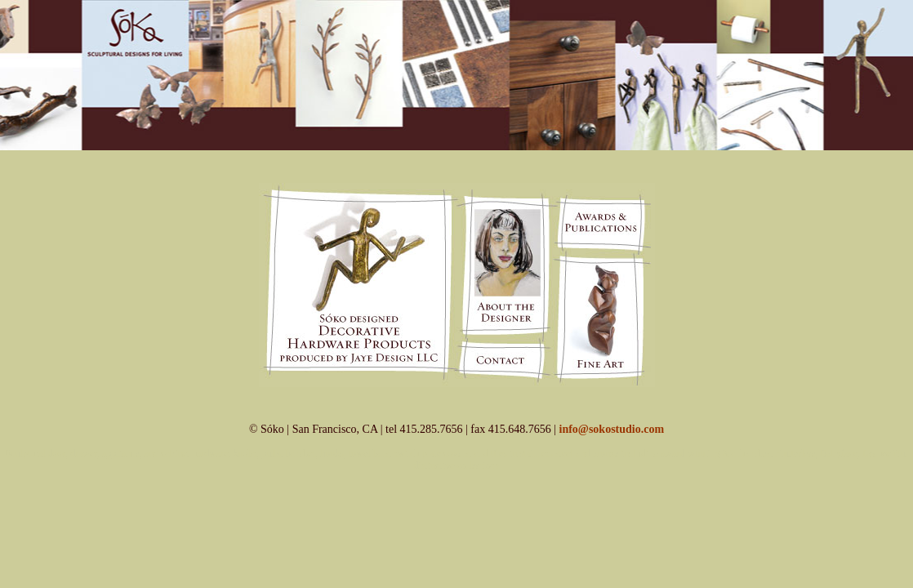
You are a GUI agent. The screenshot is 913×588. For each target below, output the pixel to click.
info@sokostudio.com (612, 429)
